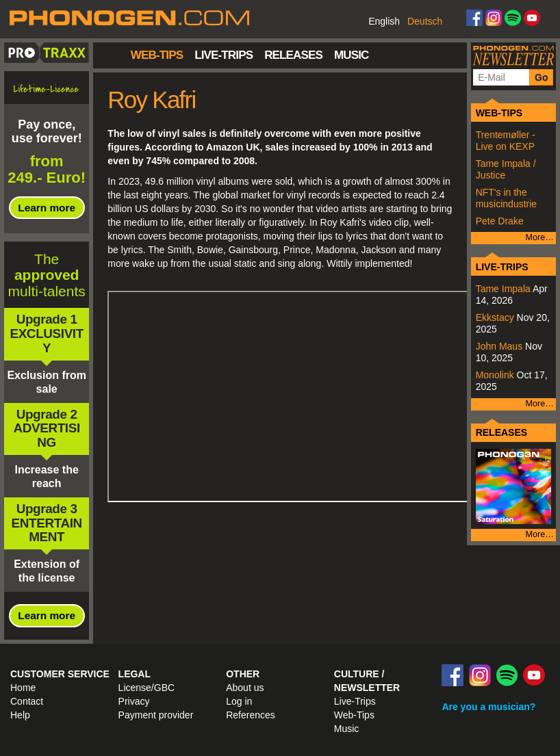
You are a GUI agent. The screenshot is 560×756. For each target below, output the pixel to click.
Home (112, 54)
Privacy (134, 701)
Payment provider (156, 715)
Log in (239, 701)
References (251, 715)
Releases (293, 55)
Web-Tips (157, 55)
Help (20, 715)
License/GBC (147, 688)
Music (352, 55)
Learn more (47, 208)
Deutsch (425, 21)
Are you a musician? (488, 707)
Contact (27, 701)
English (384, 21)
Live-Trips (224, 55)
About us (245, 688)
